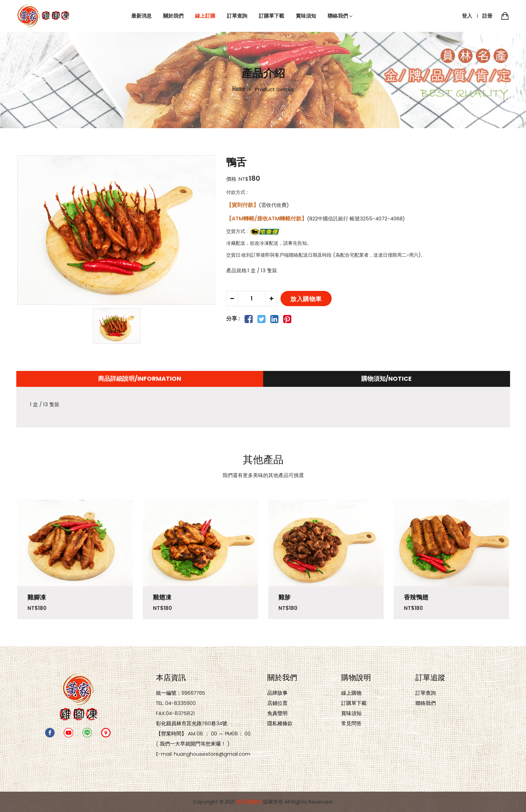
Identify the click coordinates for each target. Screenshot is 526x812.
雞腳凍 (37, 597)
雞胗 (285, 597)
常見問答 (351, 723)
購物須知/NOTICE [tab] (386, 379)
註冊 (487, 16)
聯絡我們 (426, 703)
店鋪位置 (277, 703)
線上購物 (351, 693)
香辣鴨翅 (416, 597)
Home (239, 88)
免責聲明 (277, 713)
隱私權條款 (280, 723)
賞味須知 (351, 713)
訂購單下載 (354, 703)
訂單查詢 (426, 693)
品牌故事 (277, 693)
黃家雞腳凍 (249, 802)
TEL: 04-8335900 (176, 703)
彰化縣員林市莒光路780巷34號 (192, 723)
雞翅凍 (162, 597)
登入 (467, 16)
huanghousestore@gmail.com (212, 754)
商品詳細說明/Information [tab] (140, 379)
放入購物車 (306, 298)
